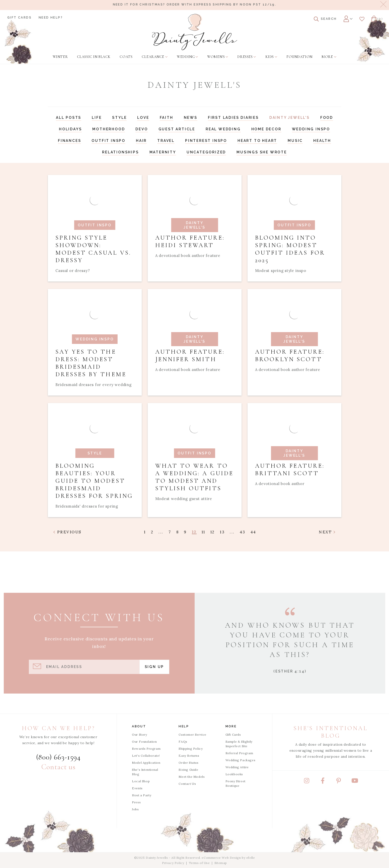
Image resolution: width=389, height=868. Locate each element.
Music (295, 141)
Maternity (163, 152)
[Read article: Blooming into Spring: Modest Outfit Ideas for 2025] (294, 228)
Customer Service (192, 735)
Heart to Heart (257, 141)
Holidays (70, 129)
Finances (69, 141)
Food (327, 118)
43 (243, 532)
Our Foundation (144, 742)
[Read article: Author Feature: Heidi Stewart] (195, 228)
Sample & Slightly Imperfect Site (239, 744)
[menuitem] (60, 57)
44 (253, 532)
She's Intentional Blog (145, 772)
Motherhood (109, 129)
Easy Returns (189, 756)
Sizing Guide (188, 770)
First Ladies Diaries (233, 118)
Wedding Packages (241, 760)
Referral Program (239, 753)
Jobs (135, 809)
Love (143, 118)
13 (222, 532)
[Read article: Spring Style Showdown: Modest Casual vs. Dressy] (95, 228)
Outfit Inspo (108, 141)
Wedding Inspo (311, 129)
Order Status (188, 763)
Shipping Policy (191, 749)
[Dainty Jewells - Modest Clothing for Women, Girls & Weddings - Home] (194, 32)
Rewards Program (146, 749)
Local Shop (141, 781)
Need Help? (51, 18)
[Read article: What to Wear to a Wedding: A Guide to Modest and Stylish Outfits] (195, 460)
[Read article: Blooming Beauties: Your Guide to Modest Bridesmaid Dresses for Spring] (95, 460)
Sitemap (221, 863)
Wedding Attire (237, 767)
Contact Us (187, 784)
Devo (142, 129)
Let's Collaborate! (146, 756)
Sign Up (154, 667)
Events (137, 788)
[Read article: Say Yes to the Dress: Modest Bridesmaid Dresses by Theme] (95, 342)
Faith (167, 118)
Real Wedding (223, 129)
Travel (166, 141)
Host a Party (142, 795)
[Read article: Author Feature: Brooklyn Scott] (294, 342)
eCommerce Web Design (221, 858)
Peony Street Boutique (236, 783)
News (191, 118)
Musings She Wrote (262, 152)
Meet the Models (192, 777)
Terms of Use (199, 863)
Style (119, 118)
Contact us (58, 767)
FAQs (183, 742)
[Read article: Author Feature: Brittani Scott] (294, 460)
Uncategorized (206, 152)
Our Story (139, 735)
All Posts (69, 118)
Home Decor (266, 129)
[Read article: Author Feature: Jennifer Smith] (195, 342)
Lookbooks (234, 774)
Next (327, 532)
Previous (68, 532)
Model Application (146, 763)
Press (136, 802)
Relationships (120, 152)
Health (322, 141)
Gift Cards (19, 18)
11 (204, 532)
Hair (141, 141)
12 (213, 532)
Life (97, 118)
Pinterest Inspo (206, 141)
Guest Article (177, 129)
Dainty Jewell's (290, 118)
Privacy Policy (173, 863)
